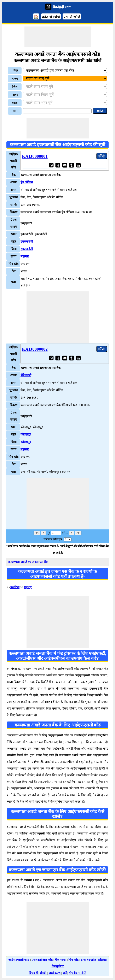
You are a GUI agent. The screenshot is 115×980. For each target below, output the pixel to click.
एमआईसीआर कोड (42, 960)
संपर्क (43, 973)
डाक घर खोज (88, 960)
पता (15, 111)
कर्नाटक (15, 587)
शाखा (15, 103)
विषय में (33, 973)
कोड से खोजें (51, 17)
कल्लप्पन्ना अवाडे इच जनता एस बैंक (28, 562)
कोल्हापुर (26, 434)
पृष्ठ (48, 533)
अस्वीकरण (55, 973)
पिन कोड (73, 960)
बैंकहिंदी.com (62, 7)
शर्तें (65, 973)
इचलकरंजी (27, 242)
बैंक (16, 71)
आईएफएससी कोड (19, 960)
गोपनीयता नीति (77, 973)
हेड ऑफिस (27, 182)
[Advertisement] (58, 37)
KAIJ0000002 (35, 349)
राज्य (15, 79)
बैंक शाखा (61, 960)
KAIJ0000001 (35, 156)
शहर (15, 95)
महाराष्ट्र (25, 256)
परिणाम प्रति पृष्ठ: (53, 539)
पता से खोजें (72, 17)
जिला (15, 87)
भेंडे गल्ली (26, 375)
